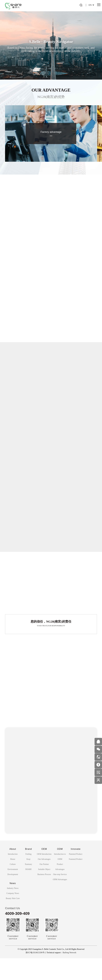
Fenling (28, 876)
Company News (13, 915)
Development (13, 896)
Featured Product (76, 881)
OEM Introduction (44, 876)
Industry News (13, 910)
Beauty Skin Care (13, 920)
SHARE (29, 891)
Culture (13, 886)
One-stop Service (60, 896)
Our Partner (44, 886)
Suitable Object (44, 891)
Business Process (44, 896)
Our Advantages (44, 881)
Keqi (28, 881)
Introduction (13, 876)
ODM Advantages (60, 901)
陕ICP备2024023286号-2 (36, 974)
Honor (13, 881)
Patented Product (76, 876)
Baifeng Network (69, 974)
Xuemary (28, 886)
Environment (13, 891)
